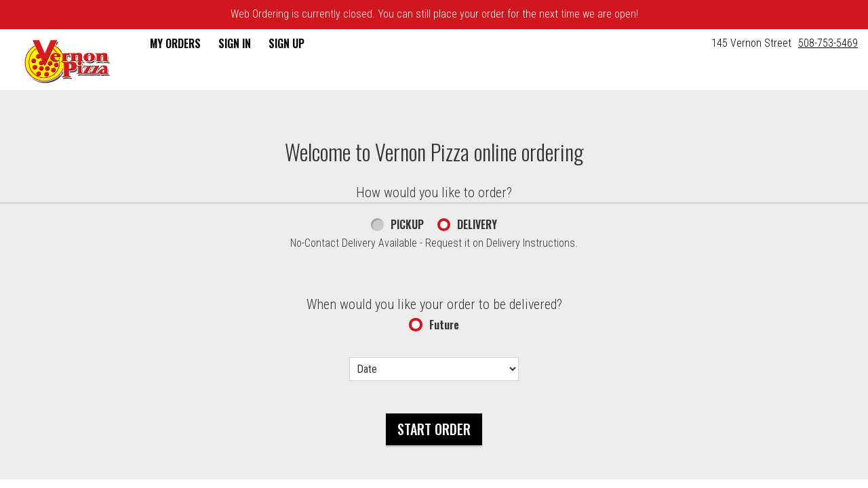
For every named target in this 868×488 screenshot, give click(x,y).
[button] (67, 61)
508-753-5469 (828, 43)
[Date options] (434, 369)
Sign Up (287, 43)
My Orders (175, 43)
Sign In (235, 43)
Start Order (434, 429)
